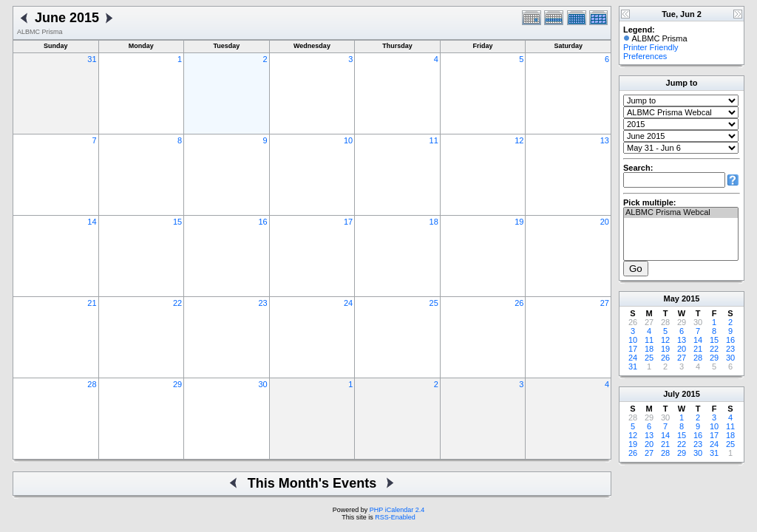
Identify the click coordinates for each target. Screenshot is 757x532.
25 (434, 303)
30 (262, 384)
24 (348, 303)
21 (92, 303)
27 (605, 303)
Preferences (645, 56)
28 (92, 384)
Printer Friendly (651, 47)
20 (605, 222)
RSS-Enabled (395, 517)
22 (177, 303)
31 (92, 59)
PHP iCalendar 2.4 (397, 510)
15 (177, 222)
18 (434, 222)
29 (177, 384)
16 (262, 222)
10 (348, 140)
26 (519, 303)
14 (92, 222)
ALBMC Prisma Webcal (681, 213)
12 (519, 140)
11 (434, 140)
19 (519, 222)
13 (605, 140)
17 (348, 222)
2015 (690, 299)
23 (262, 303)
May (672, 299)
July (671, 394)
